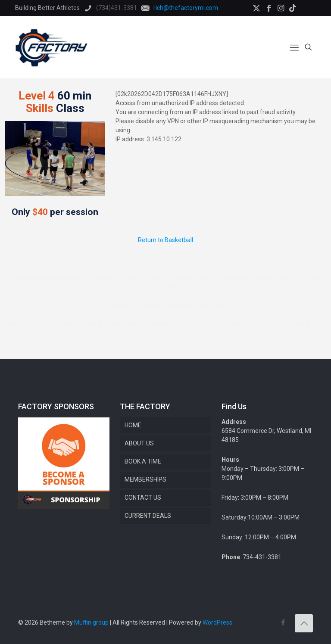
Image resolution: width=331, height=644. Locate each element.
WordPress (217, 622)
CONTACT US (143, 498)
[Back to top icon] (304, 623)
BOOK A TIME (143, 461)
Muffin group (91, 622)
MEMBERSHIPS (145, 479)
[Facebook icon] (283, 622)
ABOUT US (139, 443)
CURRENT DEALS (148, 516)
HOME (133, 425)
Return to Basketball (165, 240)
